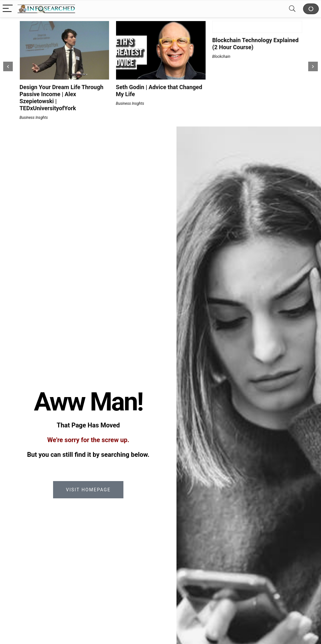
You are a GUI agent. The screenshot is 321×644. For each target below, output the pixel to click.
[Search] (292, 9)
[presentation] (8, 66)
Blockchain (221, 57)
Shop (311, 9)
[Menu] (8, 9)
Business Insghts (34, 118)
